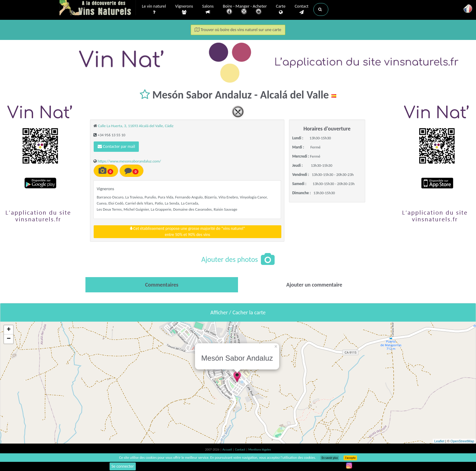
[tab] (162, 285)
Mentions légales (260, 450)
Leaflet (439, 441)
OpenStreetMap (462, 441)
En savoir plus (330, 458)
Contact (302, 9)
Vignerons (184, 9)
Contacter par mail (116, 146)
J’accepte (350, 458)
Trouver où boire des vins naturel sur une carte (238, 30)
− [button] (9, 339)
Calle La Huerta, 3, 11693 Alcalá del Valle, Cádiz (136, 126)
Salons (208, 9)
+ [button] (9, 330)
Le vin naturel (154, 9)
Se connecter (123, 466)
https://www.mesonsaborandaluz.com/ (129, 161)
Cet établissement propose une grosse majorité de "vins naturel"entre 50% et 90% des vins (188, 232)
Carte (281, 9)
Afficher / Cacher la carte (238, 312)
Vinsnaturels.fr (98, 8)
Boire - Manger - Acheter (245, 10)
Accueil (228, 450)
